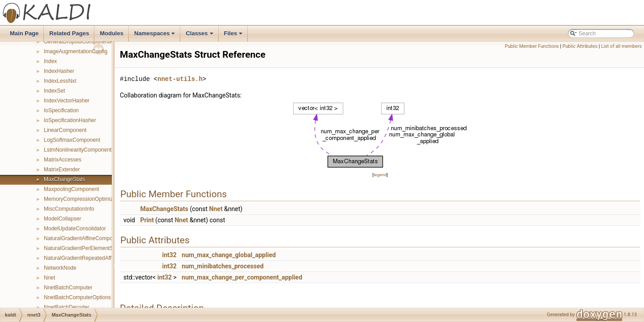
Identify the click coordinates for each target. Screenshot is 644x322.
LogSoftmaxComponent (72, 140)
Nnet (49, 278)
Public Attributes (580, 46)
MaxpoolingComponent (71, 189)
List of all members (621, 46)
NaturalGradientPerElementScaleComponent (97, 248)
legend (380, 175)
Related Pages (69, 33)
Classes (200, 36)
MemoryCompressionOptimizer (81, 199)
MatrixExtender (62, 169)
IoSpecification (61, 110)
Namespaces (155, 36)
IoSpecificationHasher (70, 120)
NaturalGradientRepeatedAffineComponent (95, 258)
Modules (112, 33)
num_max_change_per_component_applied (242, 277)
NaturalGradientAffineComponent (83, 238)
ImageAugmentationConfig (76, 51)
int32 (169, 255)
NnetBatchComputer (68, 288)
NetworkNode (60, 268)
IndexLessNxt (60, 81)
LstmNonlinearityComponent (78, 150)
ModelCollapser (62, 219)
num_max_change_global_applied (229, 255)
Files (234, 36)
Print (147, 220)
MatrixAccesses (63, 160)
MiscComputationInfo (69, 209)
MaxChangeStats (64, 179)
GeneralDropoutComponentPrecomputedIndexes (102, 42)
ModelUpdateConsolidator (75, 229)
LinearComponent (65, 130)
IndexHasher (59, 71)
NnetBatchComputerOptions (77, 297)
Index (50, 61)
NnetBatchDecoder (66, 307)
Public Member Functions (532, 46)
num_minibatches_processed (222, 266)
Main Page (24, 33)
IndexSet (54, 91)
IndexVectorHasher (67, 101)
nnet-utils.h (180, 79)
